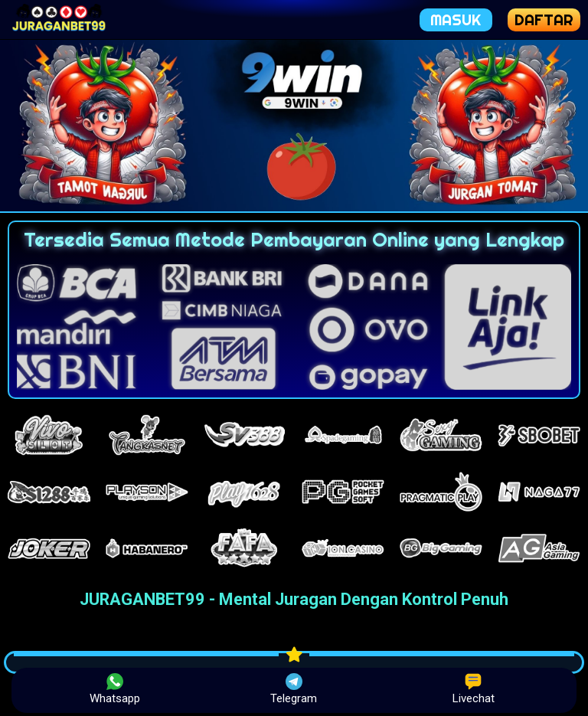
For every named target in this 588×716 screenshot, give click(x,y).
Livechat (474, 689)
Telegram (294, 689)
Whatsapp (115, 689)
